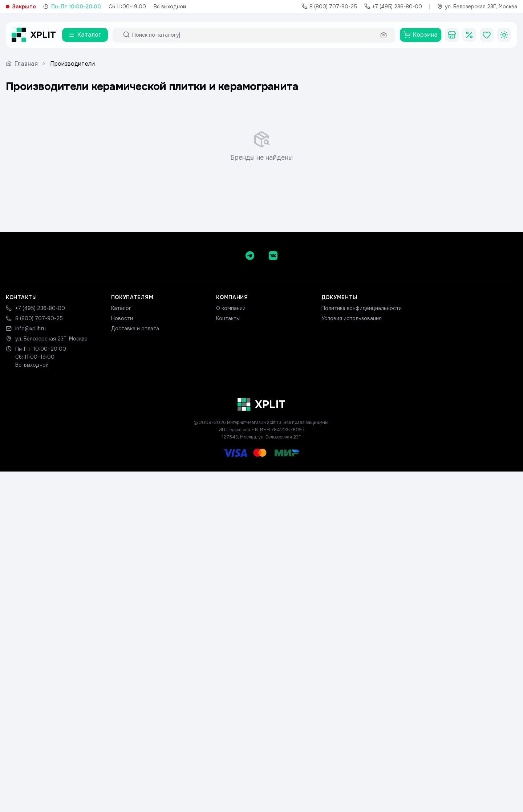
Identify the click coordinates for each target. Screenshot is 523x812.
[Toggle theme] (504, 35)
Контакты (228, 318)
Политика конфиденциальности (362, 308)
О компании (231, 308)
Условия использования (352, 318)
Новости (122, 318)
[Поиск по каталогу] (254, 35)
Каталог (121, 308)
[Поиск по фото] (384, 35)
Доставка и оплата (135, 329)
